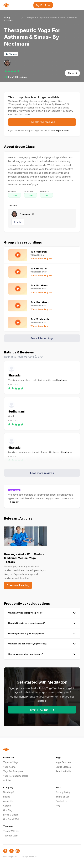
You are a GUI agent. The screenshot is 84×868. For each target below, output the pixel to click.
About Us (8, 801)
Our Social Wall (11, 819)
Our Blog (8, 810)
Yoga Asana (9, 767)
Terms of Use (63, 797)
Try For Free (43, 5)
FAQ (58, 806)
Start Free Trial (42, 710)
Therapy (13, 502)
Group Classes (63, 767)
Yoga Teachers (64, 762)
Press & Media (11, 815)
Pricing (7, 797)
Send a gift (9, 792)
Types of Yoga (11, 762)
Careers (7, 806)
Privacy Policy (63, 792)
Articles (7, 780)
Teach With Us (63, 771)
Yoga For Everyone (13, 771)
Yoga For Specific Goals (16, 776)
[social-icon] (5, 851)
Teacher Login (11, 836)
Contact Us (62, 801)
